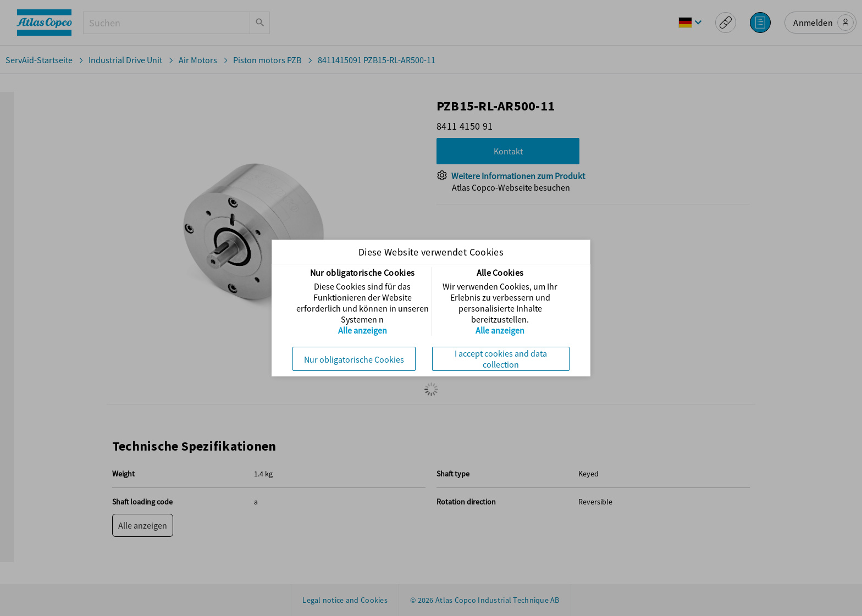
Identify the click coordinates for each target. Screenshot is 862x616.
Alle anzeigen (363, 330)
